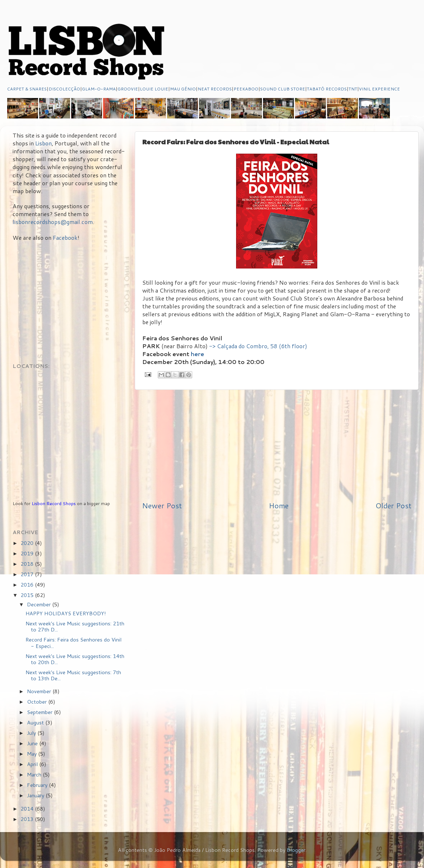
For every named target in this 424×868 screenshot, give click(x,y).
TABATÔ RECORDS (327, 89)
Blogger (296, 850)
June (33, 743)
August (36, 722)
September (40, 712)
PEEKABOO (246, 89)
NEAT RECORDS (215, 89)
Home (279, 505)
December (40, 604)
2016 (28, 585)
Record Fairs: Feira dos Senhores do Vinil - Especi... (73, 643)
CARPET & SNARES (27, 89)
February (38, 785)
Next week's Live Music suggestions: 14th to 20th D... (75, 659)
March (35, 774)
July (32, 733)
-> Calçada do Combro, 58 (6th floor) (258, 346)
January (36, 795)
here (197, 354)
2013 (28, 819)
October (38, 702)
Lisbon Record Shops (54, 503)
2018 (28, 564)
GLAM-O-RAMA (99, 89)
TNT (353, 89)
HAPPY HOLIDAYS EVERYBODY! (66, 613)
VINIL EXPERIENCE (379, 89)
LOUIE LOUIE (154, 89)
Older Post (393, 505)
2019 (28, 553)
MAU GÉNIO (183, 89)
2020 (28, 543)
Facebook (65, 238)
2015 (28, 595)
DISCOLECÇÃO (64, 89)
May (33, 754)
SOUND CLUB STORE (283, 89)
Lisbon (43, 143)
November (40, 691)
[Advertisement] (277, 445)
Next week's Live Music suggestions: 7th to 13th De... (73, 675)
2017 (28, 574)
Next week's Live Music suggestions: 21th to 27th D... (75, 626)
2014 (28, 809)
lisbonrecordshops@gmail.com (53, 222)
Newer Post (162, 505)
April (33, 764)
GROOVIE (128, 89)
